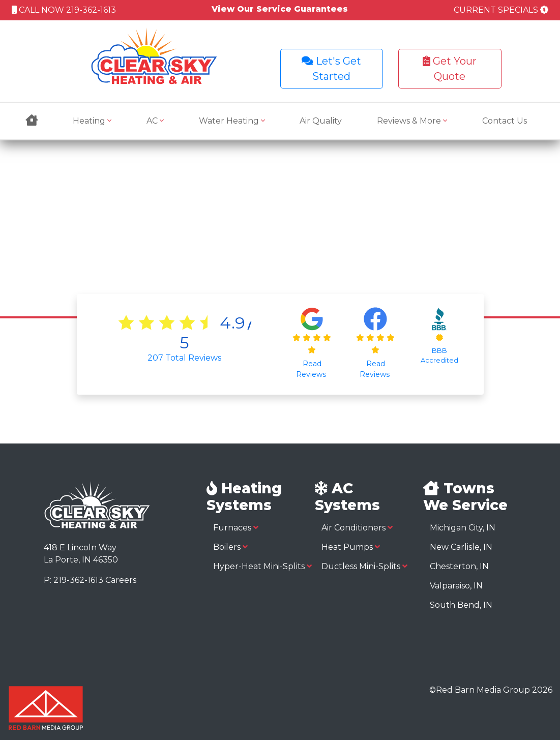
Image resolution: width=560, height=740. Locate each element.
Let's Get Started (331, 69)
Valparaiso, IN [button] (456, 586)
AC (155, 121)
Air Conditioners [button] (357, 528)
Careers (121, 580)
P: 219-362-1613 (73, 580)
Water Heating (232, 121)
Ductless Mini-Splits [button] (364, 566)
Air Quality (321, 121)
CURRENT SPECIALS (501, 10)
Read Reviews (312, 369)
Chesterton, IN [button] (459, 566)
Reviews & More (412, 121)
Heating (92, 121)
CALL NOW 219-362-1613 (64, 10)
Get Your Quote (450, 69)
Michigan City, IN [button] (463, 528)
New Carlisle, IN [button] (461, 547)
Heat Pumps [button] (351, 547)
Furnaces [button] (236, 528)
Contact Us (505, 121)
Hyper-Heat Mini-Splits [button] (262, 566)
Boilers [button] (230, 547)
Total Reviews (184, 358)
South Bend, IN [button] (461, 605)
